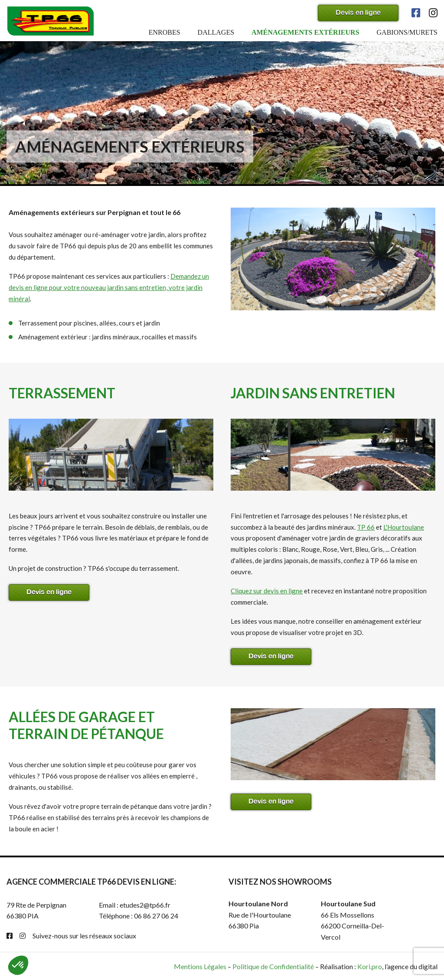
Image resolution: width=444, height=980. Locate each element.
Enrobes (165, 32)
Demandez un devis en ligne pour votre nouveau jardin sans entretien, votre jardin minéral (109, 287)
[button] (18, 965)
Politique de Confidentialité (273, 966)
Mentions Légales (200, 966)
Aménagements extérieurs (305, 32)
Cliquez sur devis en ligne (267, 591)
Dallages (216, 32)
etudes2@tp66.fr (145, 905)
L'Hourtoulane (404, 527)
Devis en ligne (358, 12)
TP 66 (366, 527)
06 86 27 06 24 (156, 916)
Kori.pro (370, 966)
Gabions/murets (407, 32)
